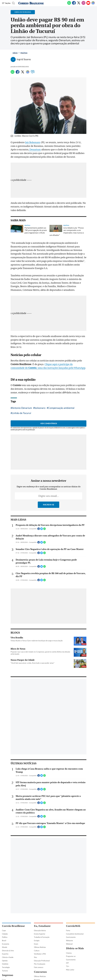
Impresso (8, 975)
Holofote (5, 964)
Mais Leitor (70, 970)
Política (24, 53)
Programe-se (71, 956)
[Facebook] (74, 4)
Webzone (69, 941)
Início (15, 53)
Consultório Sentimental (75, 934)
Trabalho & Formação (42, 937)
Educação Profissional (42, 961)
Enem (36, 944)
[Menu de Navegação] (6, 3)
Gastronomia (71, 937)
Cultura (37, 951)
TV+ (68, 966)
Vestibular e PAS (40, 954)
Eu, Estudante (42, 926)
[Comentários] (33, 73)
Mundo (5, 947)
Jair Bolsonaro (33, 142)
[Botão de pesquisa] (13, 3)
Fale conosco (39, 967)
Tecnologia (6, 967)
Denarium (35, 150)
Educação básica (40, 930)
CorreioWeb (73, 926)
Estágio (37, 941)
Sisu (35, 957)
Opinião (5, 961)
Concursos (40, 972)
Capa (4, 930)
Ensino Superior (40, 934)
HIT (67, 963)
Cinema (69, 953)
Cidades (5, 934)
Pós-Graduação (40, 964)
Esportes (5, 954)
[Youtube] (88, 4)
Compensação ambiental (61, 408)
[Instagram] (83, 4)
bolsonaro (40, 408)
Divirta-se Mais (75, 948)
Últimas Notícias (40, 947)
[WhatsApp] (69, 4)
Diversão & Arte (8, 951)
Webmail (69, 944)
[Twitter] (79, 4)
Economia (6, 944)
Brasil (4, 941)
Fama (68, 930)
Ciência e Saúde (8, 957)
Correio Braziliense (13, 926)
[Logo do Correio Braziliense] (31, 3)
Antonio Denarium (22, 408)
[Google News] (93, 4)
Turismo (5, 971)
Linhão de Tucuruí (22, 413)
